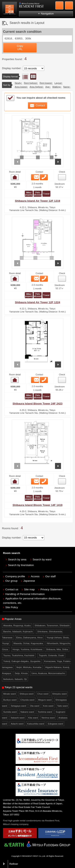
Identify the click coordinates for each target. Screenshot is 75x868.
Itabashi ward (18, 718)
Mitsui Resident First (10, 10)
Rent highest (30, 83)
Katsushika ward (36, 724)
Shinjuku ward (59, 694)
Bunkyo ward (10, 700)
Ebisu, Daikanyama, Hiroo (29, 638)
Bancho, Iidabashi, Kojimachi (18, 632)
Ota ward (35, 706)
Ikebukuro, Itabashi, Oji (15, 679)
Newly (18, 83)
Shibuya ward (27, 694)
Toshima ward (45, 712)
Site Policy (12, 607)
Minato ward (9, 694)
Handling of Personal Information (25, 594)
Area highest (36, 87)
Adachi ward (17, 724)
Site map (29, 589)
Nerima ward (48, 718)
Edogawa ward (55, 724)
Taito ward (62, 706)
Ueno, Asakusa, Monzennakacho (48, 673)
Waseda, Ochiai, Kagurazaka (28, 643)
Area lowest (21, 87)
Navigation (47, 14)
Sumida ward (10, 712)
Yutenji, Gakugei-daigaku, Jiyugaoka (22, 661)
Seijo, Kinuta (21, 673)
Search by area (17, 559)
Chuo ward (43, 694)
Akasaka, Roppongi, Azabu (17, 625)
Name (66, 87)
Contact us (12, 589)
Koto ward (48, 706)
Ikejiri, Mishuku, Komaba (29, 667)
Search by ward (42, 559)
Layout (58, 83)
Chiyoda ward (27, 700)
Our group (11, 581)
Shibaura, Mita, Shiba (57, 649)
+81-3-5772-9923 (59, 5)
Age (47, 87)
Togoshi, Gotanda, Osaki (51, 655)
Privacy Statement (52, 589)
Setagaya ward (18, 706)
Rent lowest (46, 83)
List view (25, 77)
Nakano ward (27, 712)
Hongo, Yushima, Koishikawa (27, 649)
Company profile (15, 576)
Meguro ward (45, 700)
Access (35, 576)
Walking (56, 87)
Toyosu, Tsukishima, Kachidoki (19, 655)
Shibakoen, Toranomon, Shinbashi (52, 625)
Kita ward (33, 718)
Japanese (29, 581)
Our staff (51, 576)
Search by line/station (21, 565)
